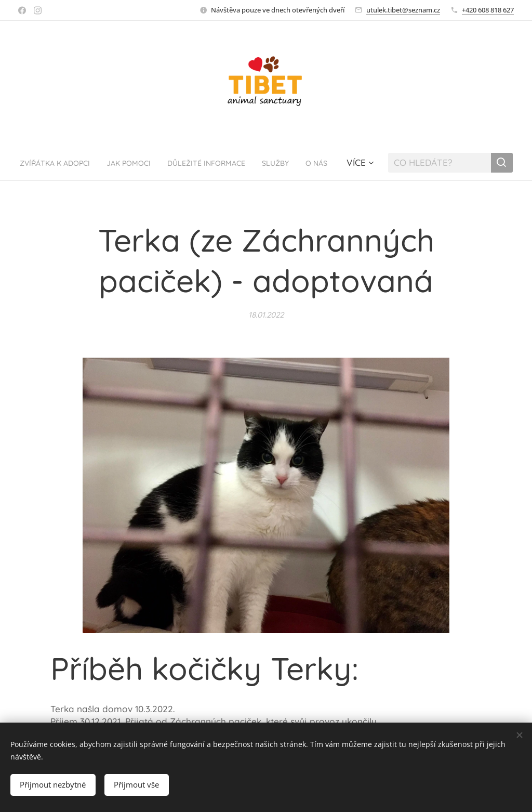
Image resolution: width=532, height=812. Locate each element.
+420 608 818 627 (488, 10)
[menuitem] (87, 163)
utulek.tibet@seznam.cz (403, 10)
